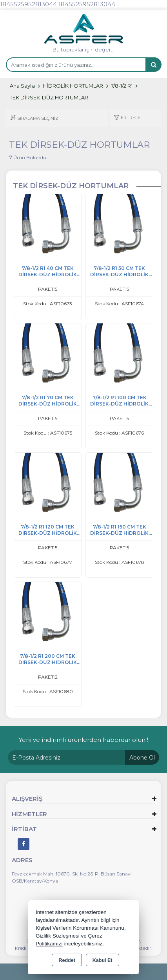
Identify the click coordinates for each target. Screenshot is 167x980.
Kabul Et (103, 960)
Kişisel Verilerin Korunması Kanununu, (81, 928)
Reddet (67, 960)
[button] (127, 118)
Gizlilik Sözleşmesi (58, 936)
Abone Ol (142, 758)
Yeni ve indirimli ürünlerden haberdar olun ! (83, 740)
